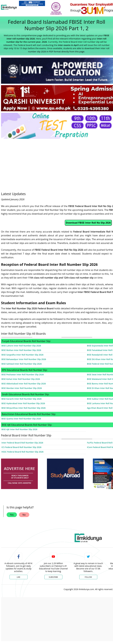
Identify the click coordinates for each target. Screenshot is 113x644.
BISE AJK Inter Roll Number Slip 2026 (19, 429)
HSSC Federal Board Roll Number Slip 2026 (22, 452)
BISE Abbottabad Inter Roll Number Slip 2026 (24, 384)
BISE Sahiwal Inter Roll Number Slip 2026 (22, 364)
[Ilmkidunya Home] (9, 7)
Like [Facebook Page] (19, 577)
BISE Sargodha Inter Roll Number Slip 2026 (22, 355)
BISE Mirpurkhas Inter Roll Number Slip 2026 (24, 408)
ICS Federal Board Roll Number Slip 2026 (21, 447)
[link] (32, 3)
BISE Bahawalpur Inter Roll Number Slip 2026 (24, 359)
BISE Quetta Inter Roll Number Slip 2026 (21, 419)
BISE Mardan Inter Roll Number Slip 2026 (22, 388)
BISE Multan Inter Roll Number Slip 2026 (21, 350)
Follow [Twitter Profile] (88, 577)
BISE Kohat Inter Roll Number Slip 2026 (21, 379)
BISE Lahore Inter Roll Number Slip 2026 (21, 346)
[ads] (19, 474)
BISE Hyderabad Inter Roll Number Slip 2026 (23, 403)
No (24, 515)
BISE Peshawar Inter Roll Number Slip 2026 (23, 374)
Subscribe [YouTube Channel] (53, 577)
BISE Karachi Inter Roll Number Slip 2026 (21, 399)
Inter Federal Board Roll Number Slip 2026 (22, 443)
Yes (12, 515)
